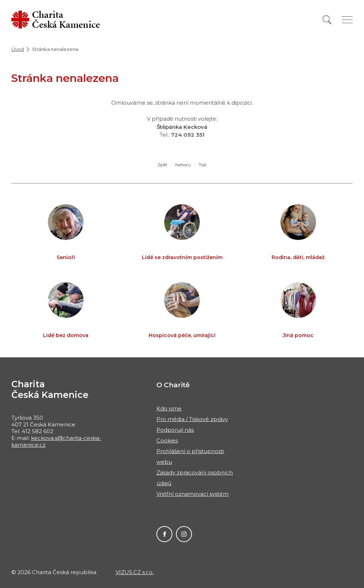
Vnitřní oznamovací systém (192, 494)
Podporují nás (175, 430)
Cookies (167, 440)
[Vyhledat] (327, 20)
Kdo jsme (169, 408)
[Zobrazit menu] (347, 20)
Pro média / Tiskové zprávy (192, 419)
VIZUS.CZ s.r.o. (135, 572)
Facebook (164, 534)
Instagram (184, 534)
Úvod (18, 49)
